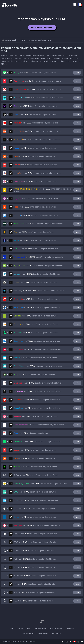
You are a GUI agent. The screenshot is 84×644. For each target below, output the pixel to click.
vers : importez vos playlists (31, 433)
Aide (29, 628)
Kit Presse (70, 628)
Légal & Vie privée (18, 642)
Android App (57, 633)
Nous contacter (28, 633)
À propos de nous (56, 628)
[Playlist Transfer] (10, 5)
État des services (31, 642)
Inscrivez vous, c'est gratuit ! (42, 28)
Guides (20, 628)
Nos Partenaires (40, 628)
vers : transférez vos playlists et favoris (35, 73)
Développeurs (43, 633)
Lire (77, 73)
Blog (12, 628)
